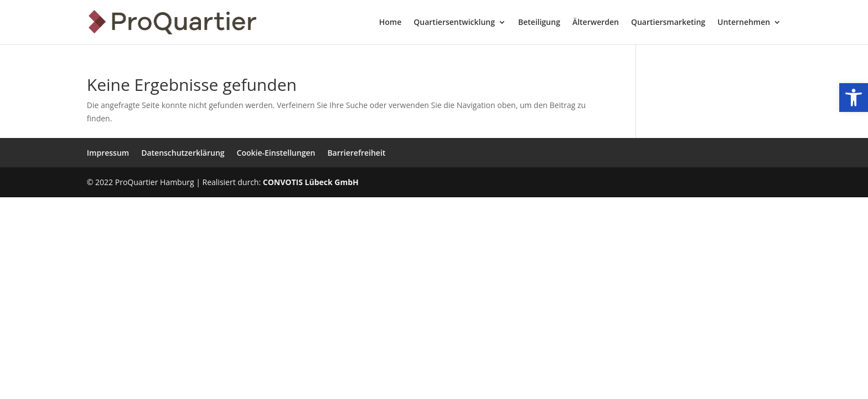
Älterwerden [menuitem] (596, 23)
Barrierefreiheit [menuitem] (356, 153)
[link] (854, 98)
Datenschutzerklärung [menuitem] (183, 153)
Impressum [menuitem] (108, 153)
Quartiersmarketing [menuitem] (668, 23)
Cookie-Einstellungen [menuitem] (276, 153)
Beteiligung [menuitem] (539, 23)
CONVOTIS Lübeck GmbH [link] (311, 182)
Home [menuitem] (391, 23)
